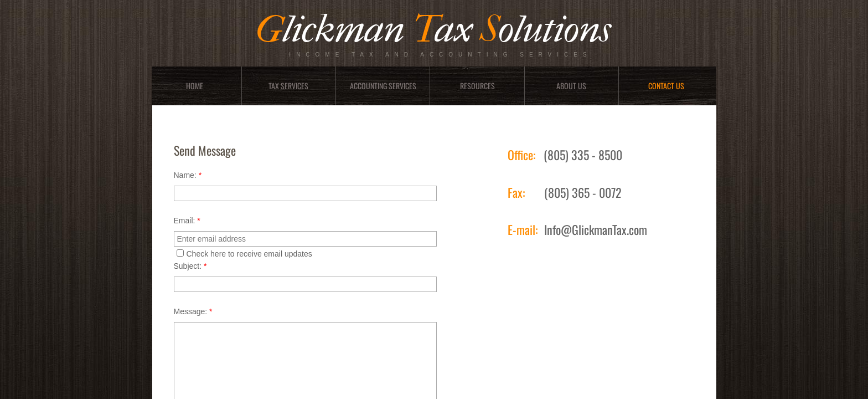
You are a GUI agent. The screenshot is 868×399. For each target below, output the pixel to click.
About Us (571, 86)
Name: (188, 175)
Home (195, 86)
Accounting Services (383, 86)
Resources (477, 86)
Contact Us (666, 86)
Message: (193, 311)
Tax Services (288, 86)
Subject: (190, 266)
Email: (187, 221)
